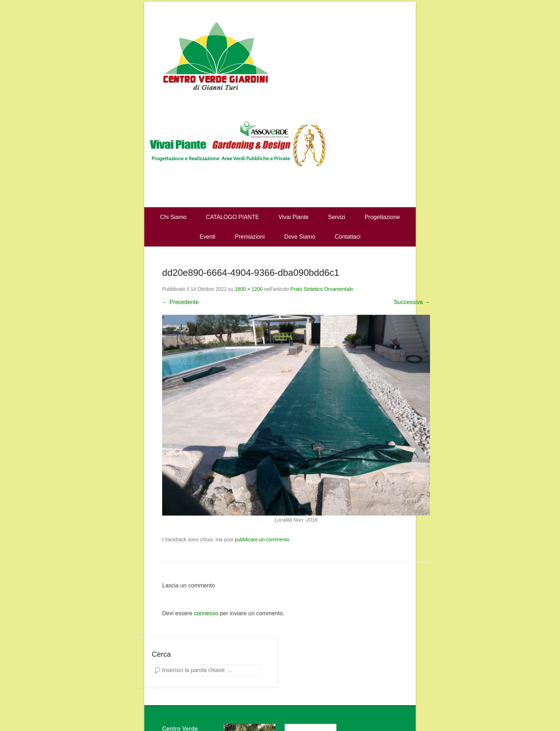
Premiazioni (250, 237)
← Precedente (180, 302)
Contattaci (347, 237)
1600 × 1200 (249, 289)
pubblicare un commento (262, 539)
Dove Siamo (300, 237)
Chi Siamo (173, 217)
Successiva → (412, 302)
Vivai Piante (294, 217)
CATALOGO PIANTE (233, 217)
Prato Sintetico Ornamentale (322, 289)
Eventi (207, 237)
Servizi (336, 217)
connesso (206, 613)
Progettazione (382, 217)
